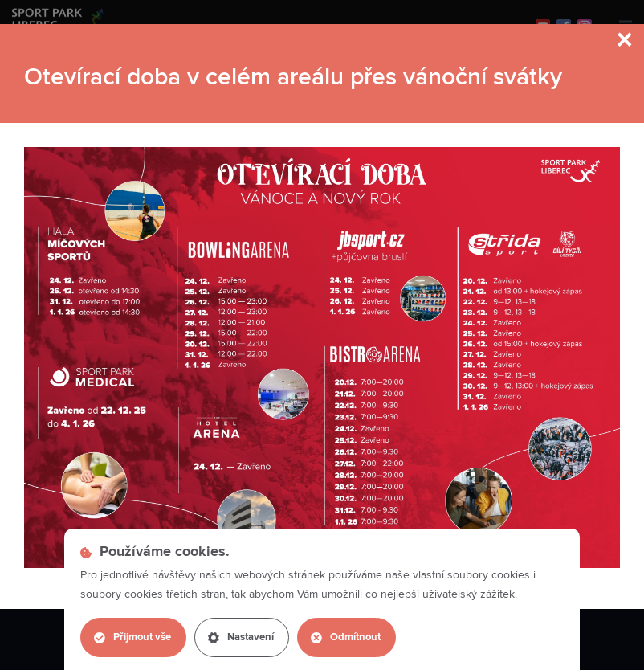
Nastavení (241, 637)
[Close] (626, 41)
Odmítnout (346, 637)
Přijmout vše (132, 637)
